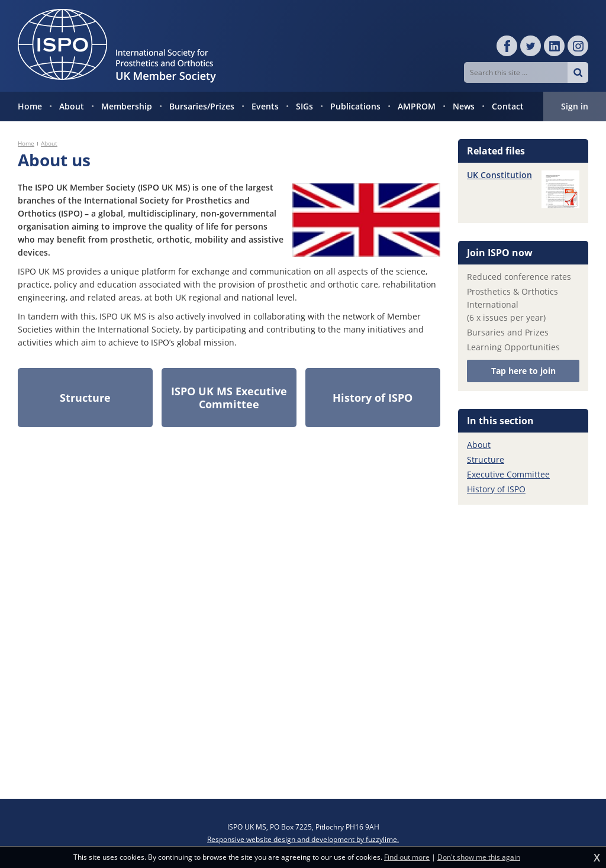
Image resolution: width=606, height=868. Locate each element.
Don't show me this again (479, 857)
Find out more (407, 857)
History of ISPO (496, 489)
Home (26, 143)
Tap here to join (523, 371)
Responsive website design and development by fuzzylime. (303, 839)
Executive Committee (508, 474)
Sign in (575, 106)
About (49, 143)
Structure (486, 459)
